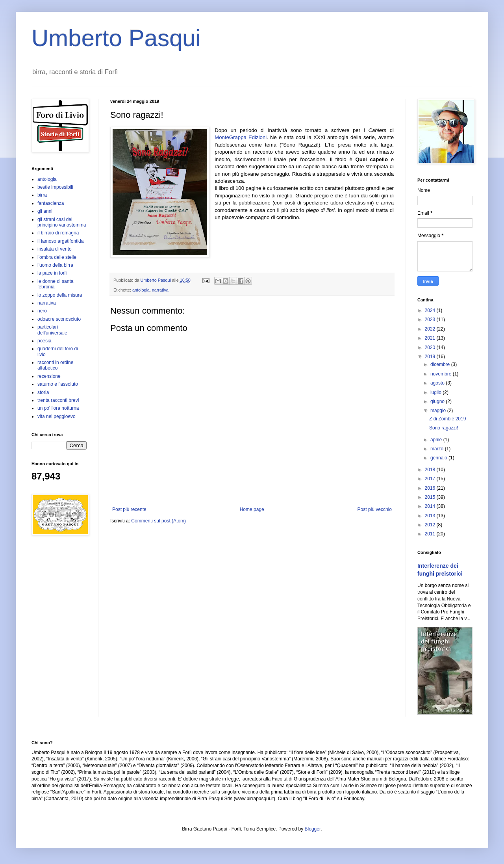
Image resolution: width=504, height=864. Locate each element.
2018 (431, 470)
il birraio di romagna (58, 233)
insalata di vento (55, 249)
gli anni (45, 211)
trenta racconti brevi (58, 400)
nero (42, 311)
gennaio (439, 458)
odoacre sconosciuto (59, 319)
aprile (437, 440)
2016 (431, 488)
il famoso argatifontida (60, 241)
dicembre (441, 364)
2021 (431, 338)
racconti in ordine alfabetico (55, 365)
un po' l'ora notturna (58, 408)
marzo (438, 449)
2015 (431, 497)
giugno (438, 401)
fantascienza (51, 203)
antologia (141, 290)
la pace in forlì (52, 273)
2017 (431, 479)
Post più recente (129, 509)
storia (43, 392)
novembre (442, 374)
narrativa (160, 290)
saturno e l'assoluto (58, 384)
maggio (439, 411)
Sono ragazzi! (444, 428)
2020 (431, 347)
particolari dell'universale (52, 330)
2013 (431, 516)
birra (42, 195)
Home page (252, 509)
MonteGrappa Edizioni (241, 137)
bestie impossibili (55, 187)
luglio (436, 392)
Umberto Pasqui (116, 38)
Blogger (313, 829)
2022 (431, 329)
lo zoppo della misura (60, 295)
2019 (431, 357)
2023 (431, 320)
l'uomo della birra (55, 265)
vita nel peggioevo (57, 416)
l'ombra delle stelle (57, 257)
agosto (438, 383)
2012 (431, 525)
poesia (44, 341)
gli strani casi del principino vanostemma (62, 222)
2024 (431, 310)
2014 (431, 506)
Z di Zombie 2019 (447, 419)
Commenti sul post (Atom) (158, 521)
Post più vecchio (375, 509)
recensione (49, 376)
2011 (431, 534)
